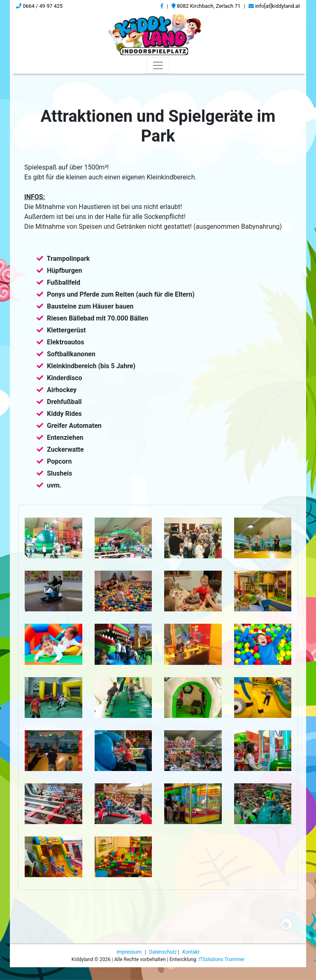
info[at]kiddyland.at (274, 6)
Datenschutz (164, 973)
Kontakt (191, 973)
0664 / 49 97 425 (39, 6)
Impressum (129, 973)
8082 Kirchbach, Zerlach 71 (206, 6)
